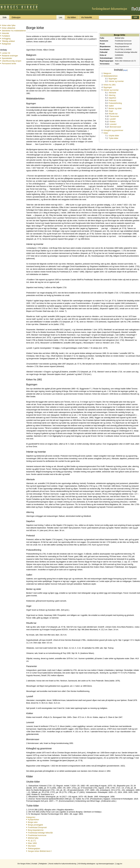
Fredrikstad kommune (37, 835)
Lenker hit (6, 53)
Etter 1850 (32, 843)
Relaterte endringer (10, 56)
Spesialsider (7, 58)
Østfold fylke (33, 838)
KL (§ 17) (32, 841)
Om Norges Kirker (24, 864)
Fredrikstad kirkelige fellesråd (40, 833)
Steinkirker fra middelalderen (14, 31)
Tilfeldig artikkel (8, 41)
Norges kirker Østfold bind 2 (40, 851)
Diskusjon (16, 17)
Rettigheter (6, 44)
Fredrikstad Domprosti (37, 827)
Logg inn (119, 864)
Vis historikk (86, 17)
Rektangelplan (34, 848)
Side (5, 17)
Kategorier (31, 817)
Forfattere (6, 36)
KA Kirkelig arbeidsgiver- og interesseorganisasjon (96, 864)
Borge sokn (33, 822)
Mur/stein (32, 846)
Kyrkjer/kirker (34, 820)
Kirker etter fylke (9, 25)
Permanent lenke (9, 64)
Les (61, 17)
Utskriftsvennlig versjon (12, 61)
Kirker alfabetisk (8, 28)
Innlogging (6, 39)
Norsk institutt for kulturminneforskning (63, 864)
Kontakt (34, 864)
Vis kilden (72, 17)
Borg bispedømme (36, 830)
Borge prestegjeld (35, 825)
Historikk (5, 33)
